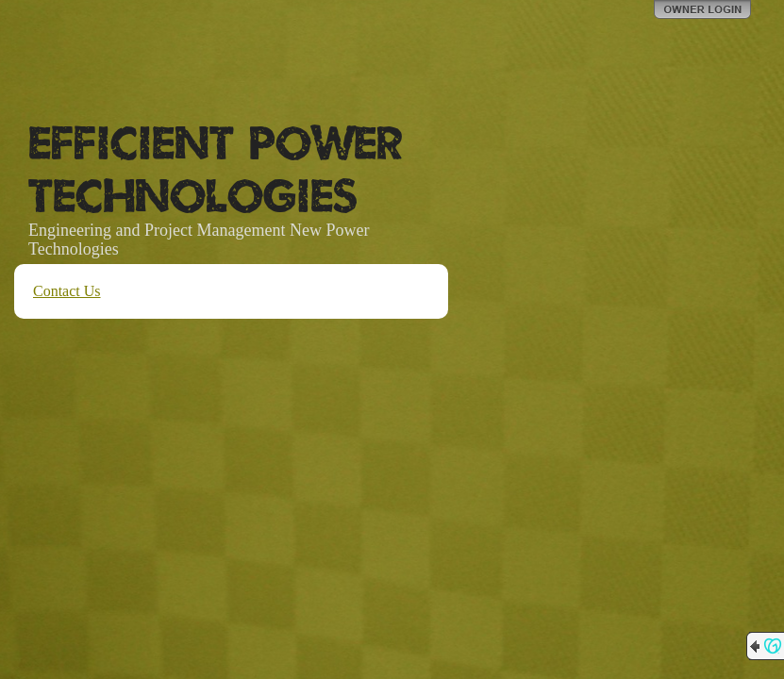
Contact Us (67, 291)
